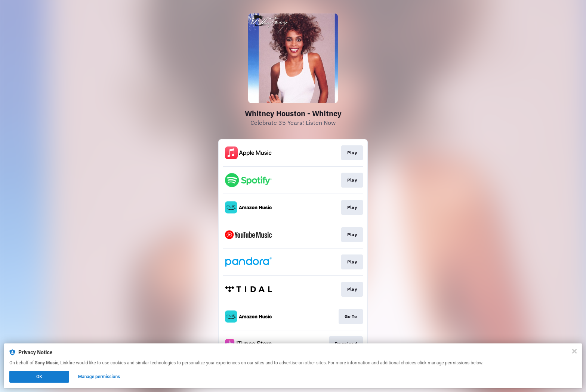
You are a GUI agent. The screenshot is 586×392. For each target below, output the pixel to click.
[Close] (574, 351)
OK (39, 377)
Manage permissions (99, 377)
